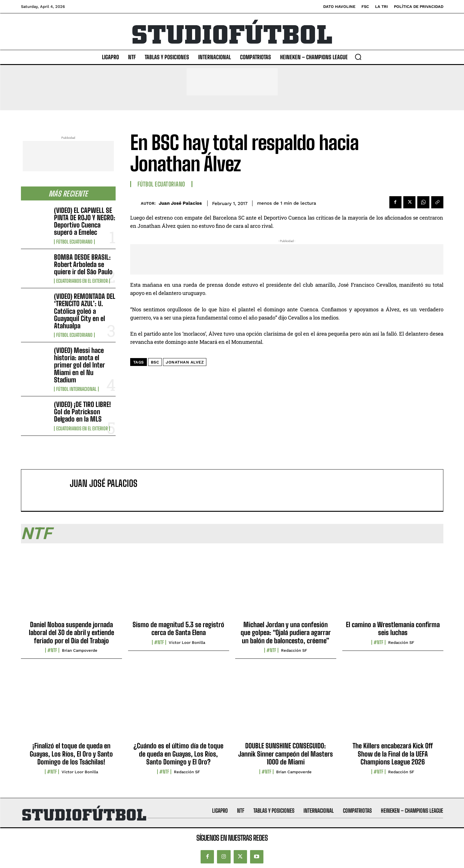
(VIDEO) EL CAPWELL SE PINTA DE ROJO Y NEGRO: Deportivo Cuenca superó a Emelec (85, 221)
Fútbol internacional (76, 389)
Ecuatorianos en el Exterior (82, 281)
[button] (358, 57)
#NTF (52, 650)
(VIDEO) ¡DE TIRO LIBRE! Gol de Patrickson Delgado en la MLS (83, 412)
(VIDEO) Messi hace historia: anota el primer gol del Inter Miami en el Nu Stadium (80, 365)
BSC (155, 362)
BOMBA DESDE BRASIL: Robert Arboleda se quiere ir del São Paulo (83, 264)
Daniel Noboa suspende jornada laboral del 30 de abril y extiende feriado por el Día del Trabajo (71, 633)
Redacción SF (294, 650)
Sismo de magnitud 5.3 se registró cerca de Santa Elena (178, 629)
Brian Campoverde (80, 650)
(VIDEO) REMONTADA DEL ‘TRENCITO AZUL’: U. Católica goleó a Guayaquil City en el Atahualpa (85, 311)
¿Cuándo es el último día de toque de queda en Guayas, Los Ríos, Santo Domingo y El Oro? (178, 754)
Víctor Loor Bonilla (187, 642)
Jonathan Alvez (185, 362)
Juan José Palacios (180, 203)
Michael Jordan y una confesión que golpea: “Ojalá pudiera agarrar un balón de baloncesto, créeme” (286, 633)
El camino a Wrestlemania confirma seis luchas (393, 629)
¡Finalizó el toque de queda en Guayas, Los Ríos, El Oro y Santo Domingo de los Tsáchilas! (71, 754)
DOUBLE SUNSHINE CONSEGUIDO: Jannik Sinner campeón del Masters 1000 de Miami (286, 754)
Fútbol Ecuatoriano (74, 242)
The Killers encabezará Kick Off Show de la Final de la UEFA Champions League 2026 (393, 754)
